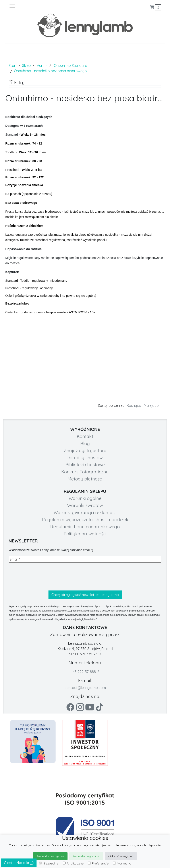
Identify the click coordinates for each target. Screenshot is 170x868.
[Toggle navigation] (47, 6)
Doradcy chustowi (85, 458)
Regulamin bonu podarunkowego (85, 527)
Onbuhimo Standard (71, 66)
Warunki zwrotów (85, 505)
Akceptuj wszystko (50, 856)
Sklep (26, 66)
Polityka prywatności (85, 534)
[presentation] (42, 577)
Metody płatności (85, 479)
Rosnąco (134, 405)
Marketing (122, 863)
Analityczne (73, 863)
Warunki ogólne (85, 498)
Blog (85, 443)
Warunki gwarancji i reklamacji (85, 512)
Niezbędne (48, 863)
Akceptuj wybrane (86, 856)
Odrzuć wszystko (121, 856)
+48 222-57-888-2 (85, 672)
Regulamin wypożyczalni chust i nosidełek (85, 520)
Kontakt (85, 436)
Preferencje (98, 863)
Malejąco (151, 405)
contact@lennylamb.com (85, 688)
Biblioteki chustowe (85, 465)
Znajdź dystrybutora (85, 450)
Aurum (42, 66)
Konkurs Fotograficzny (85, 472)
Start (13, 66)
